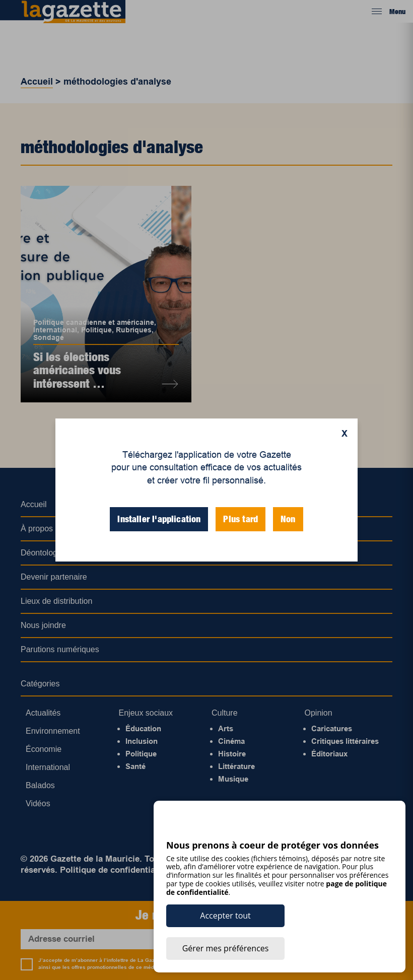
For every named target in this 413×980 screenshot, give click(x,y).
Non (288, 519)
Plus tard (240, 519)
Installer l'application (159, 519)
